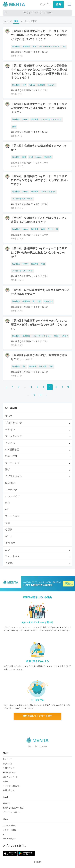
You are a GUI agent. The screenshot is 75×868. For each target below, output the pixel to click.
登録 (58, 4)
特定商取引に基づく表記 (13, 808)
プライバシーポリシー (12, 812)
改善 (43, 229)
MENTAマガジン (9, 839)
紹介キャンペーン (10, 777)
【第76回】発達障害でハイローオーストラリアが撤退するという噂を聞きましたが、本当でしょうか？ (39, 108)
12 (34, 395)
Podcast (32, 85)
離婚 (24, 157)
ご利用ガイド (8, 768)
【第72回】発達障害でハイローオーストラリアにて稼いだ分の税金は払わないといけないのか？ (39, 252)
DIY (7, 510)
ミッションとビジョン (12, 786)
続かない (51, 85)
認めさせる (48, 301)
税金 (43, 264)
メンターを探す (9, 826)
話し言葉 (43, 367)
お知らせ (7, 781)
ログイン (45, 4)
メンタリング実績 (29, 21)
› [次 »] (47, 395)
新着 (16, 21)
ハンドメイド (12, 496)
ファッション (12, 516)
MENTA (38, 862)
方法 (35, 47)
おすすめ (8, 21)
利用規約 (7, 803)
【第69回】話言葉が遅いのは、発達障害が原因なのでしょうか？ (39, 357)
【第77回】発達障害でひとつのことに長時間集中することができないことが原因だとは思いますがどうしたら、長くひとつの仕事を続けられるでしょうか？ (39, 72)
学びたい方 (8, 764)
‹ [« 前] (7, 387)
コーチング (11, 490)
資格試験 (10, 543)
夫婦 (31, 157)
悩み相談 (10, 483)
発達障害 (26, 47)
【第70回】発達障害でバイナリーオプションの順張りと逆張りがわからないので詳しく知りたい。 (39, 325)
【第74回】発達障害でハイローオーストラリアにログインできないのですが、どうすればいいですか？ (39, 180)
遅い (24, 367)
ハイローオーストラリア (49, 47)
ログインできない (49, 192)
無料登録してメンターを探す (37, 716)
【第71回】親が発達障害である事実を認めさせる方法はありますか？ (40, 292)
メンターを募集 (9, 830)
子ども (51, 229)
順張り (57, 336)
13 (41, 395)
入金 (64, 47)
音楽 (8, 523)
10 (68, 387)
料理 (8, 503)
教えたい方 (8, 759)
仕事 (24, 85)
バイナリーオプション (42, 336)
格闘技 (9, 530)
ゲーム (9, 536)
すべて (9, 416)
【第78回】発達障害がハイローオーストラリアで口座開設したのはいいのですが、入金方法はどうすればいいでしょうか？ (39, 35)
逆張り (65, 336)
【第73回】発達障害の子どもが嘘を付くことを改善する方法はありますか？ (39, 220)
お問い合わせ (8, 790)
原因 (51, 367)
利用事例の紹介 (9, 773)
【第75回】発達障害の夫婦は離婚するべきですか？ (39, 148)
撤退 (14, 127)
